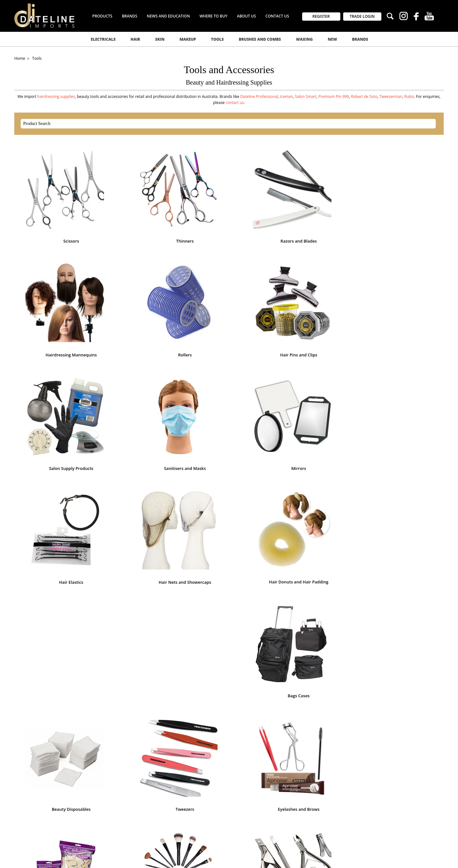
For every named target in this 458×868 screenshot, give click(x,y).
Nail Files (401, 494)
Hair (135, 39)
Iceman (286, 96)
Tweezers (401, 403)
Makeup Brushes (229, 494)
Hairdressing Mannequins (315, 219)
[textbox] (223, 124)
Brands (360, 39)
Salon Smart (306, 96)
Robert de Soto (364, 96)
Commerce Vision (118, 856)
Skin (160, 39)
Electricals (103, 39)
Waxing (304, 39)
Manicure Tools (315, 494)
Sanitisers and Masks (229, 311)
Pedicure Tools (143, 586)
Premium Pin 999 (334, 96)
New (333, 39)
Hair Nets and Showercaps (57, 403)
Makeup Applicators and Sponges (143, 494)
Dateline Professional (259, 96)
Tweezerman (391, 96)
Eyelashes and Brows (57, 494)
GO (296, 675)
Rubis (409, 96)
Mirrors (315, 311)
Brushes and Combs (260, 39)
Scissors (57, 219)
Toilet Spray (315, 586)
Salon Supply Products (143, 311)
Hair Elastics (401, 311)
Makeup (188, 39)
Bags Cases (229, 403)
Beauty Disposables (315, 403)
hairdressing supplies (56, 96)
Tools (217, 39)
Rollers (401, 219)
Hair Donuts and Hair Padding (143, 402)
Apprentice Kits (401, 586)
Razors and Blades (229, 219)
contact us (235, 103)
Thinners (143, 219)
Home (20, 58)
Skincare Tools (229, 586)
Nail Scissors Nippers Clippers (57, 586)
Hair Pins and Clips (57, 311)
